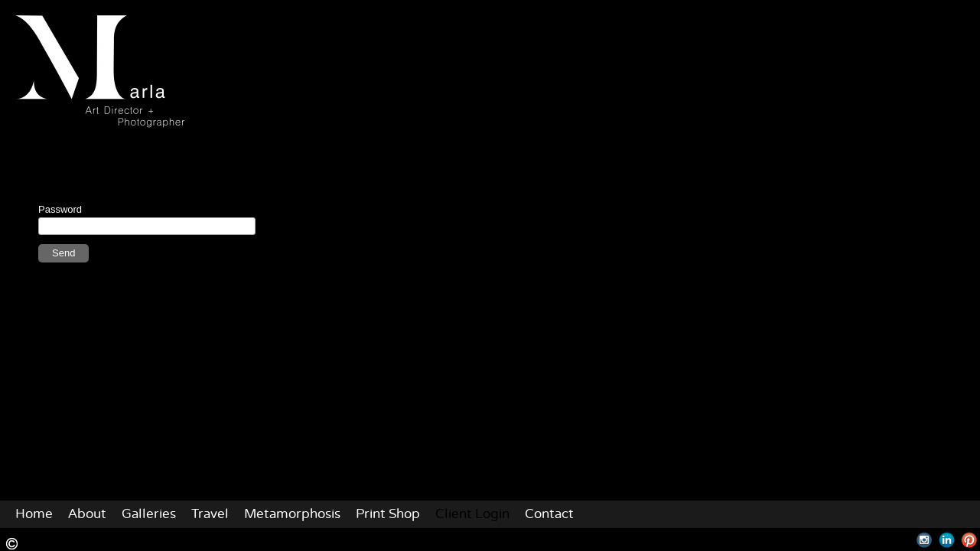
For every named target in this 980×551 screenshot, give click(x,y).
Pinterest (969, 540)
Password (60, 209)
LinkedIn (947, 540)
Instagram (925, 540)
